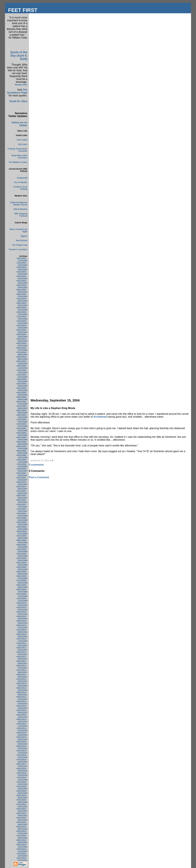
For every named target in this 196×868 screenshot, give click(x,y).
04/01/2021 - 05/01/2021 (22, 819)
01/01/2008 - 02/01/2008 (22, 519)
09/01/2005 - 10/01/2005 (22, 416)
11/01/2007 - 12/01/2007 (22, 510)
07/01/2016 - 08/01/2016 (22, 761)
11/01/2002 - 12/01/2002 (22, 264)
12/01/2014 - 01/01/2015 (22, 729)
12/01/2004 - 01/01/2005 (22, 376)
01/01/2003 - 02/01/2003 (22, 273)
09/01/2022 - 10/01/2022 (22, 846)
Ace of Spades (21, 182)
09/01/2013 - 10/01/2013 (22, 716)
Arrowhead (100, 417)
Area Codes (22, 140)
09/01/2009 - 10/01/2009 (22, 591)
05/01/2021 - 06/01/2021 (22, 823)
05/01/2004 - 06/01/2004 (22, 345)
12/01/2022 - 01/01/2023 (22, 859)
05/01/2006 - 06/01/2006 (22, 443)
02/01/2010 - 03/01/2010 (22, 609)
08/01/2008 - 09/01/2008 (22, 541)
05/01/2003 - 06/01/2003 (22, 291)
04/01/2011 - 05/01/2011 (22, 658)
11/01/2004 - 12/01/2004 (22, 371)
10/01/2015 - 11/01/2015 (22, 752)
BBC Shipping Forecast (21, 215)
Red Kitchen (22, 241)
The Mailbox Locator (18, 162)
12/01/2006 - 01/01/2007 (22, 470)
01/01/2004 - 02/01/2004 (22, 327)
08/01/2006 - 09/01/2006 (22, 452)
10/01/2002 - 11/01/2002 (22, 260)
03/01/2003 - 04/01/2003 (22, 282)
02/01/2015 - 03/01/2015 (22, 734)
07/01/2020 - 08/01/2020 (22, 801)
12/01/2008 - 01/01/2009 (22, 550)
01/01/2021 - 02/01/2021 (22, 806)
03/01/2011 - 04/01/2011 (22, 653)
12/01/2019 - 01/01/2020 (22, 783)
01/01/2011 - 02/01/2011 (22, 644)
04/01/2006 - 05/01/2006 (22, 439)
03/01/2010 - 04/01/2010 (22, 613)
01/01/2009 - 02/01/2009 (22, 555)
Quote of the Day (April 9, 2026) (19, 56)
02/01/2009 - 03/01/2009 (22, 559)
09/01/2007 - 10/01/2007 (22, 501)
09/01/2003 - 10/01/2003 (22, 309)
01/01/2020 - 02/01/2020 (22, 788)
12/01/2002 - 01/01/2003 (22, 269)
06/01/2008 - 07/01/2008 (22, 533)
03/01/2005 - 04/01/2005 (22, 389)
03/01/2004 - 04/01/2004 (22, 336)
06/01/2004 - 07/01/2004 (22, 349)
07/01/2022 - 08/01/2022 (22, 837)
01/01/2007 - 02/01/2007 (22, 474)
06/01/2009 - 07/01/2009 (22, 577)
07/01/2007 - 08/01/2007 (22, 492)
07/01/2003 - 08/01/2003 (22, 300)
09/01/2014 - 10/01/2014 (22, 720)
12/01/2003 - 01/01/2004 (22, 322)
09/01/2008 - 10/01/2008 (22, 546)
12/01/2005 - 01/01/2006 (22, 425)
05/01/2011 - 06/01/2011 (22, 662)
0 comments (36, 465)
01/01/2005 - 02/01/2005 (22, 380)
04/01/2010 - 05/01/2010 (22, 618)
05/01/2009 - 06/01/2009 (22, 573)
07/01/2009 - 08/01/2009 (22, 582)
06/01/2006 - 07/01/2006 (22, 448)
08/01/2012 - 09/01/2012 (22, 694)
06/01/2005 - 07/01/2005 (22, 403)
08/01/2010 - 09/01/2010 (22, 635)
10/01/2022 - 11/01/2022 (22, 850)
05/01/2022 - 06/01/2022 (22, 828)
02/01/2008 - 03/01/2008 (22, 524)
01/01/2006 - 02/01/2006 (22, 430)
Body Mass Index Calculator (20, 157)
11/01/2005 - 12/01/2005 (22, 421)
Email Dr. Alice (18, 101)
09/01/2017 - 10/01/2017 (22, 765)
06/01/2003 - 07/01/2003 (22, 295)
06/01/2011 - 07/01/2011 (22, 667)
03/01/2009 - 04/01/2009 (22, 564)
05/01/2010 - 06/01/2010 (22, 622)
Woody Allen (21, 85)
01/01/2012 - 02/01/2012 (22, 680)
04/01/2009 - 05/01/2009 (22, 568)
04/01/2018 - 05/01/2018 (22, 770)
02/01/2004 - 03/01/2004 (22, 331)
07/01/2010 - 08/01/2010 (22, 631)
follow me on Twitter (20, 124)
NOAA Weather (20, 209)
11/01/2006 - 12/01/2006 (22, 465)
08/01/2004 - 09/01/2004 (22, 358)
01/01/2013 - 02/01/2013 (22, 703)
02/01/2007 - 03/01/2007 (22, 479)
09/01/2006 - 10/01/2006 (22, 456)
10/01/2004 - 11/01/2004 (22, 367)
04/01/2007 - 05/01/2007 (22, 488)
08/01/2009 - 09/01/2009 (22, 586)
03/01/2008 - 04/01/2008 (22, 528)
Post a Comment (39, 477)
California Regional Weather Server (18, 204)
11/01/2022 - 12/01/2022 (22, 855)
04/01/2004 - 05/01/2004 (22, 340)
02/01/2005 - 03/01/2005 (22, 385)
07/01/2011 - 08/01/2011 (22, 671)
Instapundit (22, 178)
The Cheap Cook (20, 245)
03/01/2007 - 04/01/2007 (22, 483)
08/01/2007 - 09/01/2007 (22, 497)
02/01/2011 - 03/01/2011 (22, 649)
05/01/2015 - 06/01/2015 (22, 743)
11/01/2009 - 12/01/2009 (22, 600)
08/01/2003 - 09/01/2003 (22, 304)
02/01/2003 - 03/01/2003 (22, 277)
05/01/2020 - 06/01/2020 (22, 797)
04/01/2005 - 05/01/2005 (22, 394)
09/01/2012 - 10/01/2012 (22, 698)
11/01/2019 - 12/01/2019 (22, 779)
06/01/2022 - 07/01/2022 (22, 832)
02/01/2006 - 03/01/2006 (22, 434)
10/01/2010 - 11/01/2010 (22, 640)
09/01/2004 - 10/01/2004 (22, 362)
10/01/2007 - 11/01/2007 (22, 506)
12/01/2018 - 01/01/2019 (22, 774)
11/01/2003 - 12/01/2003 (22, 318)
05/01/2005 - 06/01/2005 (22, 398)
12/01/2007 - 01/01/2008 (22, 515)
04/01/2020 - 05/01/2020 (22, 792)
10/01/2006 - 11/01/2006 (22, 461)
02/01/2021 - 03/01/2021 (22, 810)
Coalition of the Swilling (20, 188)
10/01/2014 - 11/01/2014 (22, 725)
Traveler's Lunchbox (18, 249)
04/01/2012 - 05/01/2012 (22, 689)
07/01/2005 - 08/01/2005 (22, 407)
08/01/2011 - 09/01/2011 (22, 676)
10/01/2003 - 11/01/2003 (22, 313)
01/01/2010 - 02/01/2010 (22, 604)
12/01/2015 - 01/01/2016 (22, 756)
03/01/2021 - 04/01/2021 (22, 814)
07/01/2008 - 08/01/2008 (22, 537)
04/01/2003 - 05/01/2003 (22, 286)
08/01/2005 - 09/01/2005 (22, 412)
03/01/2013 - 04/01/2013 (22, 712)
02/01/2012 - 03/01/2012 (22, 685)
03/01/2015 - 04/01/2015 (22, 738)
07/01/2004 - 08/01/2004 (22, 354)
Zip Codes (23, 144)
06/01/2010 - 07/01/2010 (22, 627)
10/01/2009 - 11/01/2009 (22, 595)
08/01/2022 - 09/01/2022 (22, 841)
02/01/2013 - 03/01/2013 (22, 707)
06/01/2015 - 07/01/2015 (22, 747)
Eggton (24, 236)
